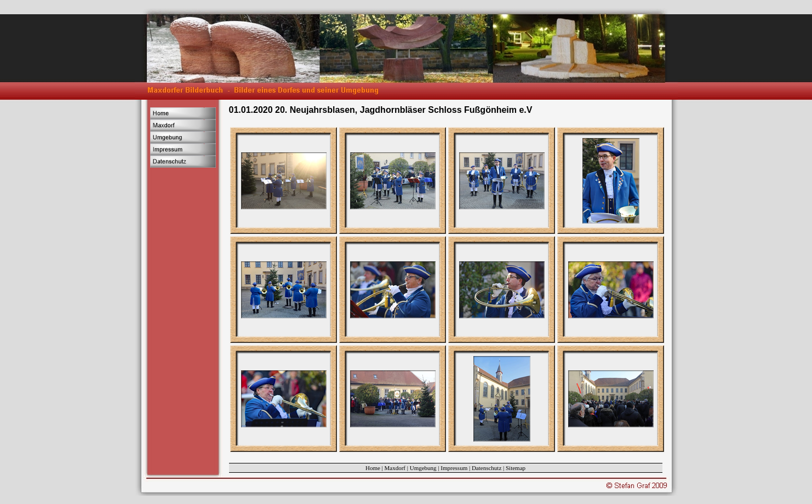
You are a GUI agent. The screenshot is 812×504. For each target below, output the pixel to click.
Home (373, 468)
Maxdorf (395, 468)
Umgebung (423, 468)
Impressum (454, 468)
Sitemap (516, 468)
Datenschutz (487, 468)
